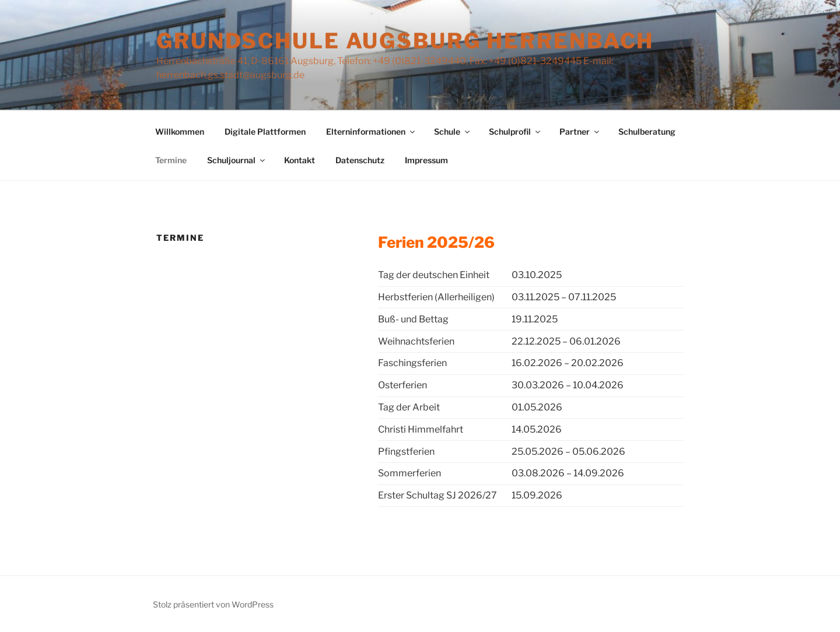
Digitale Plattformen (265, 131)
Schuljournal (237, 160)
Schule (453, 131)
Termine (171, 160)
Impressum (426, 160)
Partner (580, 131)
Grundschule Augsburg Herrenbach (405, 41)
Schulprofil (515, 131)
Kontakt (300, 160)
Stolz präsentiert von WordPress (213, 604)
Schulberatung (647, 131)
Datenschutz (360, 160)
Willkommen (180, 131)
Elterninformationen (371, 131)
